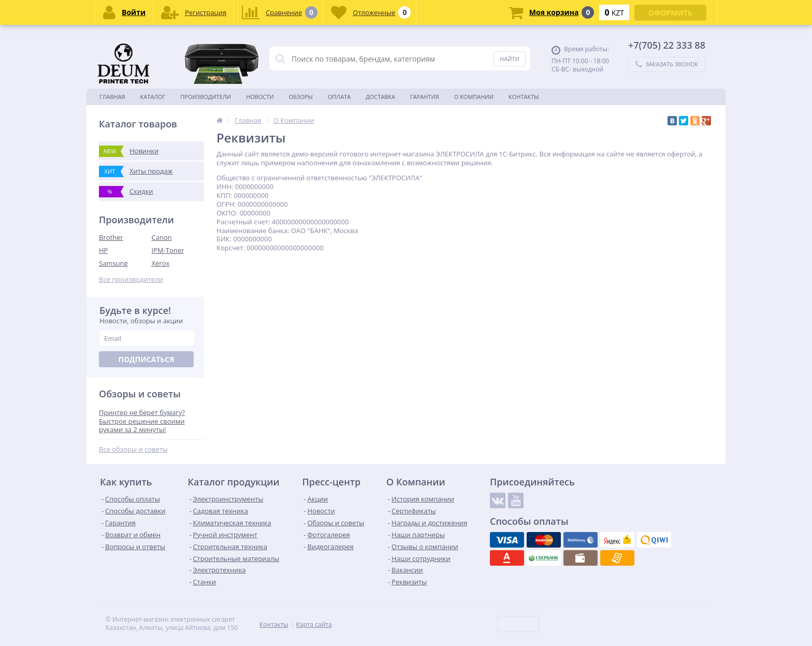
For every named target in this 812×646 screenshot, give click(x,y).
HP (103, 250)
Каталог (153, 97)
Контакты (524, 97)
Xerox (161, 263)
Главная (112, 97)
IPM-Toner (168, 250)
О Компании (474, 97)
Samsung (113, 263)
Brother (111, 237)
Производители (206, 97)
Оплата (339, 97)
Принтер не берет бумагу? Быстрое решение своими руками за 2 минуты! (142, 421)
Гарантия (425, 97)
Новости (260, 97)
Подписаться (146, 359)
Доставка (380, 97)
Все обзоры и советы (133, 449)
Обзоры (301, 97)
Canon (162, 237)
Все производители (131, 279)
